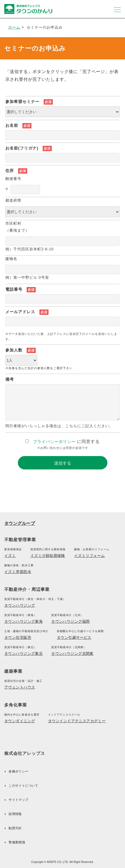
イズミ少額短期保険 (48, 556)
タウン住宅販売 (18, 637)
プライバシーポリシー (54, 441)
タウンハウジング (20, 605)
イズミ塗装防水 (18, 572)
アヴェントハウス (20, 687)
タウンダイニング (20, 721)
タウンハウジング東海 (23, 621)
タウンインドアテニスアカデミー (77, 721)
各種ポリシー (18, 771)
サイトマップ (18, 800)
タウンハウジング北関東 (72, 653)
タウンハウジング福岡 (70, 621)
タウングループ (20, 523)
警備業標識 (17, 842)
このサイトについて (23, 786)
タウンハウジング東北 (23, 653)
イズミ (10, 556)
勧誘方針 (15, 828)
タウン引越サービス (74, 637)
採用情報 (15, 814)
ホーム (14, 27)
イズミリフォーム (89, 556)
